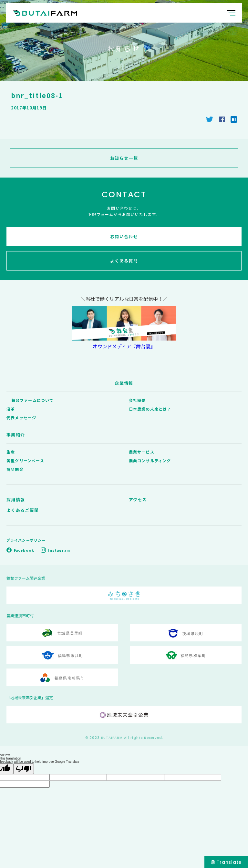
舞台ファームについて (33, 400)
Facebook (24, 550)
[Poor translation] (24, 769)
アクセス (138, 500)
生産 (11, 452)
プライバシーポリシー (26, 540)
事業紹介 (16, 435)
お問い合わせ (124, 236)
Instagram (59, 550)
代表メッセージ (21, 418)
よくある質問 (124, 261)
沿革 (11, 409)
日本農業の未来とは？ (150, 409)
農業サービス (142, 452)
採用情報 (16, 500)
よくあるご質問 (23, 510)
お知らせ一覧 (124, 158)
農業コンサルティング (150, 460)
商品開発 (15, 469)
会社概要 (137, 400)
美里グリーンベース (25, 460)
